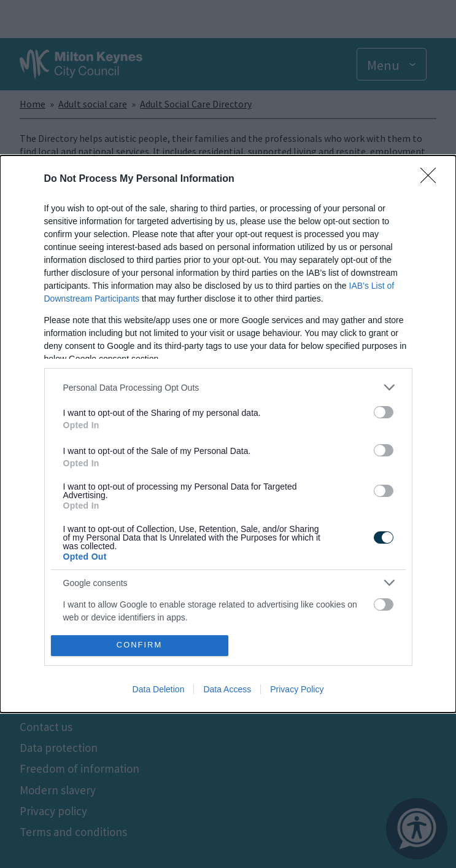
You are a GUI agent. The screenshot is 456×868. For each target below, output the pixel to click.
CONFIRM (140, 645)
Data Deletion (159, 689)
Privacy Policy (297, 689)
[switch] (384, 412)
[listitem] (228, 387)
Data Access (227, 689)
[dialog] (228, 434)
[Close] (432, 179)
